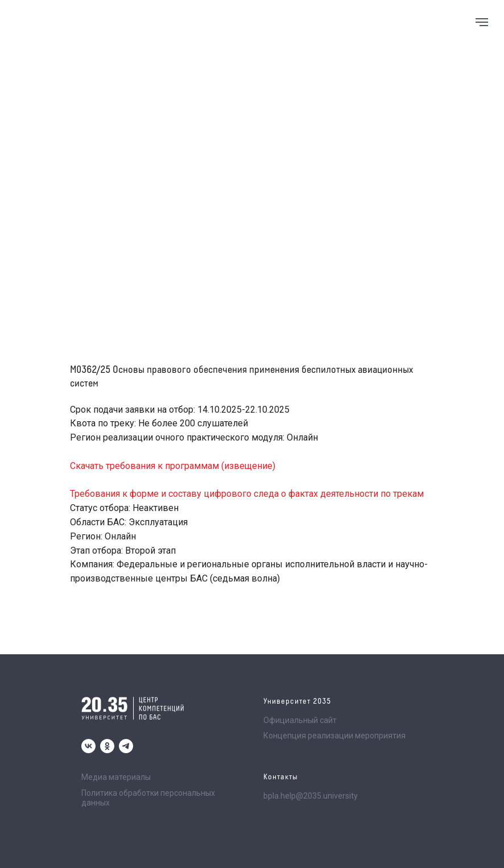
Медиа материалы (116, 777)
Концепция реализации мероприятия (334, 736)
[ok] (107, 746)
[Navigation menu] (482, 22)
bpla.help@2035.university (311, 796)
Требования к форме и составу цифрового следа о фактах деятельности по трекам (247, 494)
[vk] (88, 746)
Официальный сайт (300, 720)
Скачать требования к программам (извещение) (173, 466)
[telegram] (126, 746)
